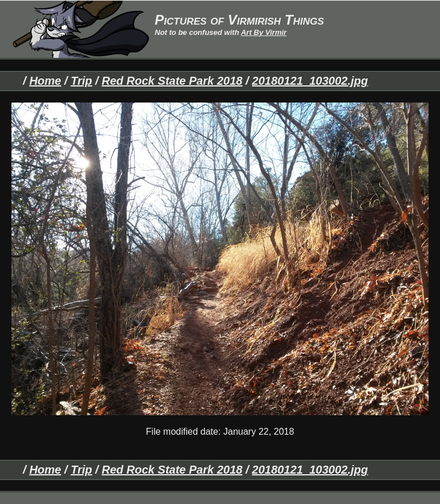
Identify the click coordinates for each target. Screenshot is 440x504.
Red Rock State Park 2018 (172, 81)
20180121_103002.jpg (310, 81)
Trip (81, 81)
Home (45, 81)
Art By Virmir (264, 32)
